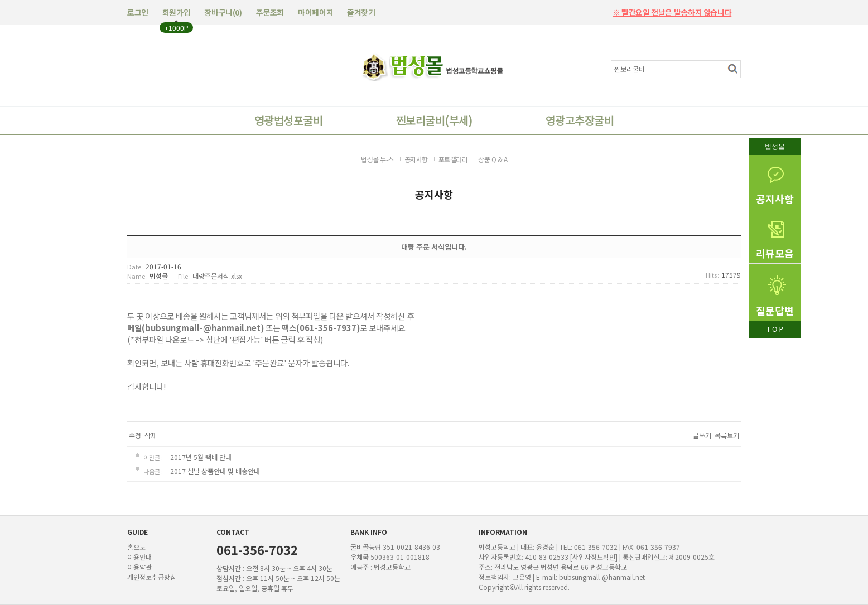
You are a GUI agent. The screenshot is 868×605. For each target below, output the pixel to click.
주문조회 (270, 12)
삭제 (151, 435)
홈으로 (136, 547)
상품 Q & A (493, 159)
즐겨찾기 (361, 12)
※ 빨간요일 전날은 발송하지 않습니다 (672, 9)
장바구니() (223, 12)
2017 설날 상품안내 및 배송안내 (215, 471)
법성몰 (775, 146)
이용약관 (139, 567)
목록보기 (727, 435)
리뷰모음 (775, 235)
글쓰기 (702, 435)
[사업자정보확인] (594, 557)
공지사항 (775, 180)
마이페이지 (315, 12)
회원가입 (176, 12)
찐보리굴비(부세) (434, 120)
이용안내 (139, 557)
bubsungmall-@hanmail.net (602, 577)
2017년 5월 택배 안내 (201, 457)
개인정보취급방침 (152, 577)
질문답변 (775, 291)
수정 (135, 435)
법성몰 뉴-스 (377, 159)
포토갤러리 (453, 159)
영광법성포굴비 (288, 120)
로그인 (138, 12)
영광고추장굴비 (580, 120)
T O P (775, 329)
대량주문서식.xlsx (217, 276)
